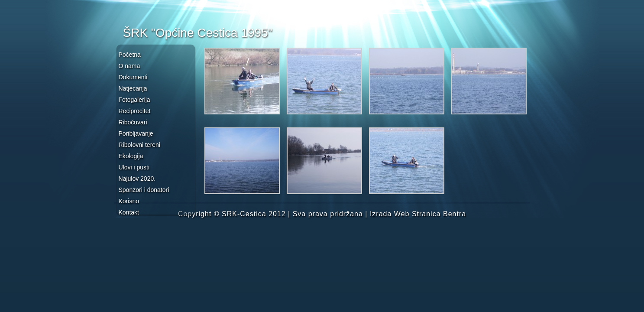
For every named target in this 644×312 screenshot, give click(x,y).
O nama (129, 66)
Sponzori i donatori (144, 190)
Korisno (129, 201)
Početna (130, 55)
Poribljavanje (136, 133)
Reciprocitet (135, 111)
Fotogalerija (134, 100)
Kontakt (129, 212)
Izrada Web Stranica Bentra (418, 214)
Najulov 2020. (137, 179)
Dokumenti (133, 77)
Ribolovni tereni (140, 145)
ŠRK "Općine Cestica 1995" (198, 33)
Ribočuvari (133, 122)
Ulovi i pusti (134, 167)
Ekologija (131, 156)
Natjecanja (133, 88)
